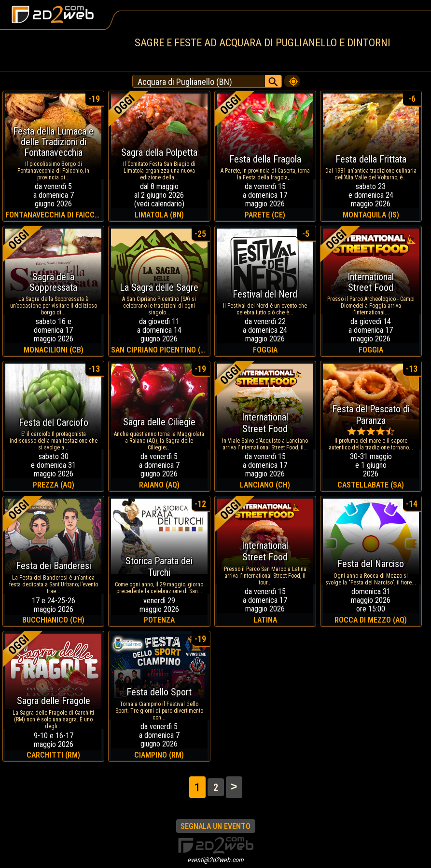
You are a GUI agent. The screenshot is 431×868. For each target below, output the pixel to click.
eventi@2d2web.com (215, 860)
